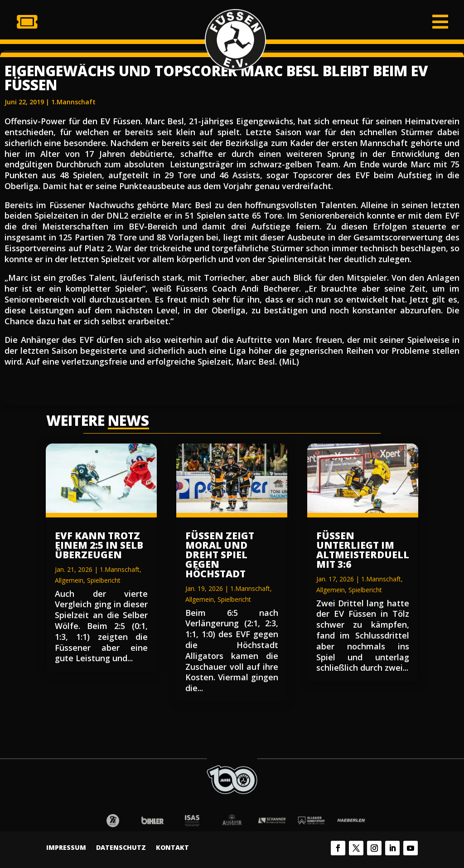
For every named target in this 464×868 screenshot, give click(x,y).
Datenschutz (121, 848)
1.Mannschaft (73, 102)
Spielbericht (104, 580)
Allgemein (69, 580)
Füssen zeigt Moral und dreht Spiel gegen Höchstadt (220, 555)
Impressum (66, 848)
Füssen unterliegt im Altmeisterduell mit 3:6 (363, 550)
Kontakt (172, 848)
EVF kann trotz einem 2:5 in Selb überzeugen (99, 545)
